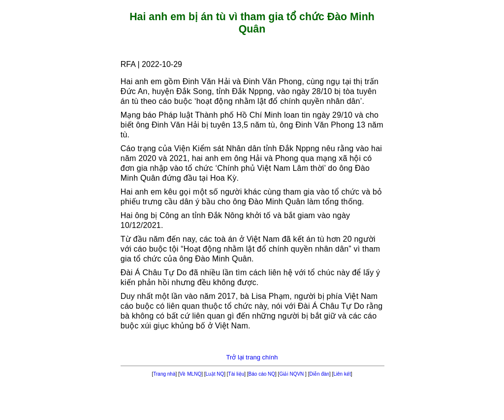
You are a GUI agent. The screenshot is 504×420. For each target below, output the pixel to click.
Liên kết (342, 374)
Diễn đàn (319, 374)
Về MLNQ (190, 374)
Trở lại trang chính (252, 357)
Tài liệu (236, 374)
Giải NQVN (292, 374)
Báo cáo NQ (262, 374)
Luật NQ (215, 374)
